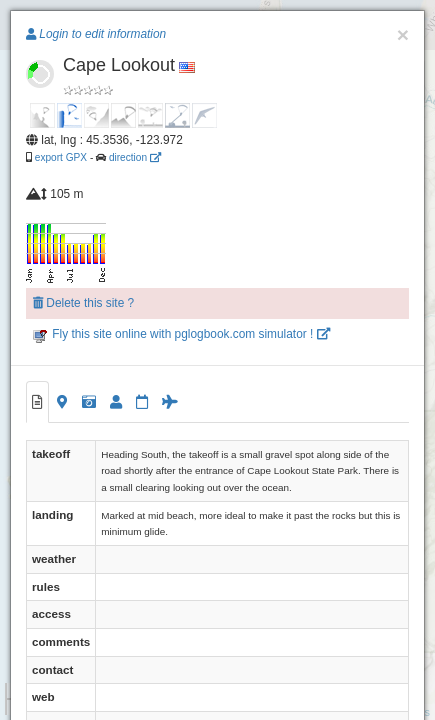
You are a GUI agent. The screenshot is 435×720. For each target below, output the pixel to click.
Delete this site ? (83, 303)
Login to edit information (96, 34)
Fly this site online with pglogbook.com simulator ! (181, 334)
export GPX (61, 157)
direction (135, 157)
